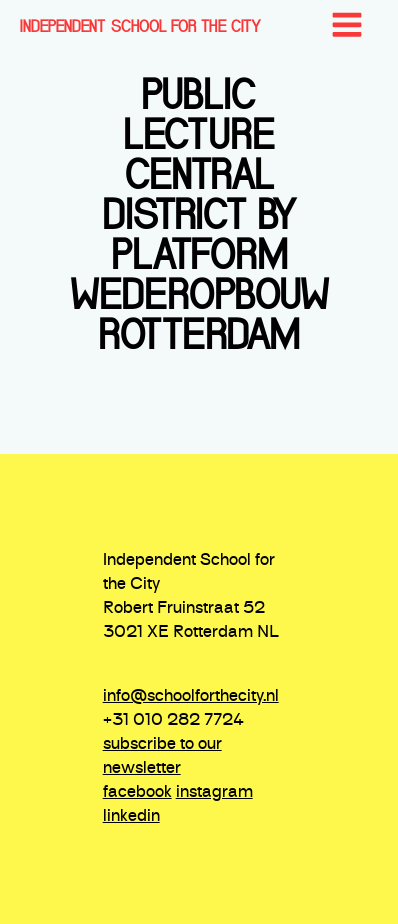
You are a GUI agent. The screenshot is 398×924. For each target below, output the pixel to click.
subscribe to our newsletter (162, 757)
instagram (214, 793)
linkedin (131, 817)
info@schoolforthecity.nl (191, 697)
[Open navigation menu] (347, 27)
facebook (137, 793)
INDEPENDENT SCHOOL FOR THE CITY (140, 26)
